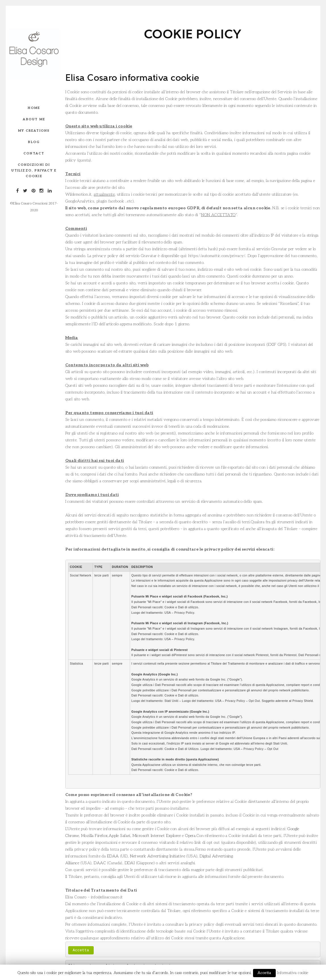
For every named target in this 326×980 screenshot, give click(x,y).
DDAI (130, 863)
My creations (34, 131)
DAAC (100, 863)
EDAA (113, 856)
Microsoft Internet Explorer (157, 836)
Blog (34, 142)
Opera (190, 836)
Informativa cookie (293, 973)
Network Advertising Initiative (158, 856)
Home (34, 108)
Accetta (81, 950)
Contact (34, 153)
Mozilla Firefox (94, 836)
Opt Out (254, 701)
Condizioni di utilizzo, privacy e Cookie (34, 170)
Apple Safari (120, 836)
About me (34, 119)
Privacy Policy (184, 613)
